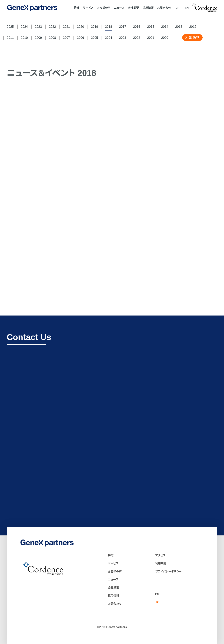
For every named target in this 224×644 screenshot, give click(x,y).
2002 (137, 38)
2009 (38, 38)
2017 (123, 27)
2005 (95, 38)
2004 (109, 38)
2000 (165, 38)
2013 (179, 27)
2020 (81, 27)
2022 (52, 27)
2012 (193, 27)
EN (187, 8)
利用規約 (161, 563)
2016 (137, 27)
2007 (66, 38)
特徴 (76, 8)
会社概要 (133, 8)
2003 (123, 38)
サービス (88, 8)
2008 (52, 38)
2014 (165, 27)
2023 (38, 27)
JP (178, 8)
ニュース (119, 8)
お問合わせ (164, 8)
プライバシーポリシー (168, 571)
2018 (109, 27)
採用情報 (148, 8)
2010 (24, 38)
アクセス (160, 555)
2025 (10, 27)
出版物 (192, 38)
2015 (151, 27)
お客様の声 (104, 8)
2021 (66, 27)
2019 (95, 27)
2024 (24, 27)
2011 (10, 38)
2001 (151, 38)
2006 (81, 38)
